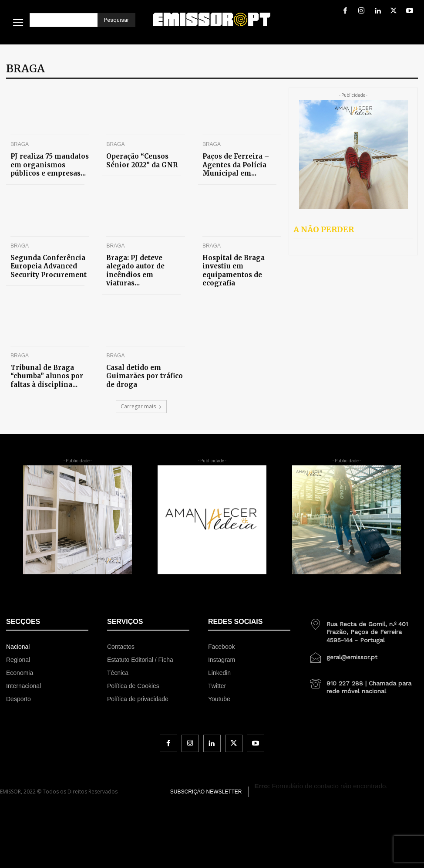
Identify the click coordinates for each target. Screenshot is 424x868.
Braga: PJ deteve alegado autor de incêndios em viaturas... (141, 258)
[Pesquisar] (116, 20)
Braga (20, 144)
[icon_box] (363, 605)
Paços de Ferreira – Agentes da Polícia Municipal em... (241, 159)
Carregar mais (141, 383)
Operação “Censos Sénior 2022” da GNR (142, 159)
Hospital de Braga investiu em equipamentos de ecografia (239, 258)
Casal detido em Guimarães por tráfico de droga (144, 352)
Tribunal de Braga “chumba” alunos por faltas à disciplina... (49, 355)
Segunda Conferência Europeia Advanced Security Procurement (49, 258)
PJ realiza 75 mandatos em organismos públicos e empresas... (47, 162)
